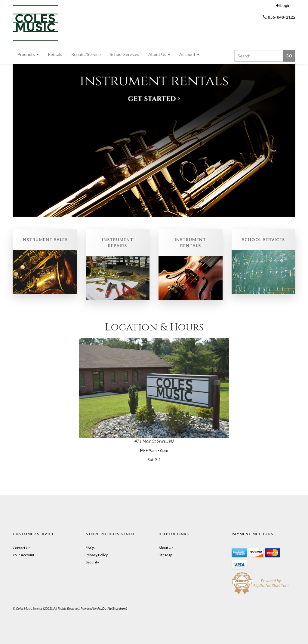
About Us (159, 54)
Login (283, 5)
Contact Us (22, 548)
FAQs (90, 548)
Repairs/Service (86, 54)
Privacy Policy (97, 555)
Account (189, 54)
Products (28, 54)
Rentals (55, 54)
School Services (125, 54)
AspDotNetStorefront (112, 608)
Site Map (165, 555)
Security (92, 562)
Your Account (23, 555)
